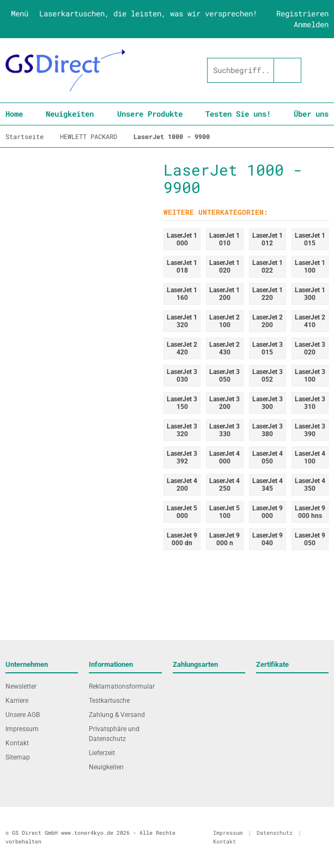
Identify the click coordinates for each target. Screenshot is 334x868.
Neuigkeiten (70, 114)
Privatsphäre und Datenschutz (114, 734)
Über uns (311, 114)
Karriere (17, 701)
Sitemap (18, 757)
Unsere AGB (23, 715)
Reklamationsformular (122, 686)
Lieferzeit (102, 753)
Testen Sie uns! (238, 114)
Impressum (22, 729)
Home (14, 114)
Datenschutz (275, 833)
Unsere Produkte (150, 114)
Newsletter (21, 686)
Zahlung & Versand (117, 715)
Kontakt (17, 743)
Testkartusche (109, 701)
